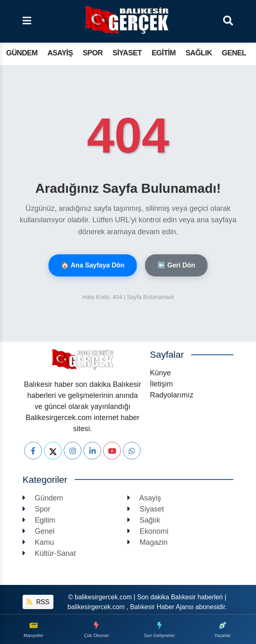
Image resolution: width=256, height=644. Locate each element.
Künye (160, 373)
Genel (234, 53)
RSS (38, 602)
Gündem (22, 53)
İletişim (161, 384)
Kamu (38, 542)
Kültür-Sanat (49, 553)
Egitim (164, 53)
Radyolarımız (172, 395)
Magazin (148, 542)
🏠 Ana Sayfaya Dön (93, 265)
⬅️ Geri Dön (176, 265)
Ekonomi (148, 531)
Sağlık (198, 53)
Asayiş (60, 53)
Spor (93, 53)
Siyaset (127, 53)
